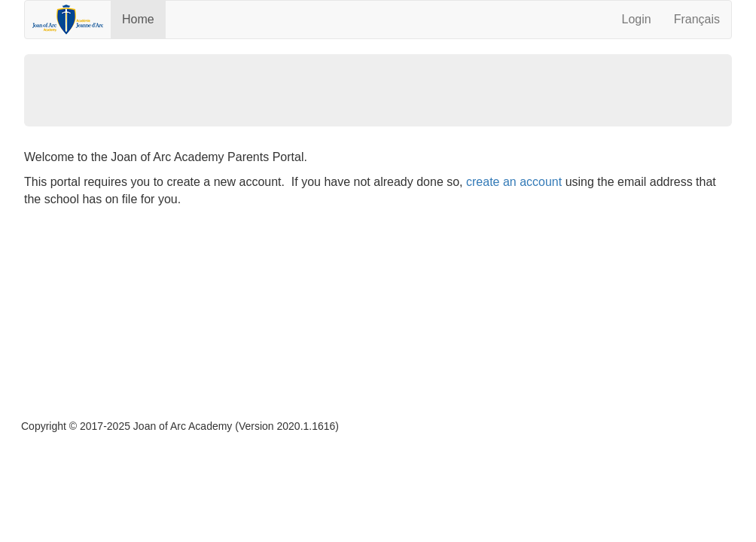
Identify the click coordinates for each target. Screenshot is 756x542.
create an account (514, 182)
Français (697, 19)
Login (636, 19)
